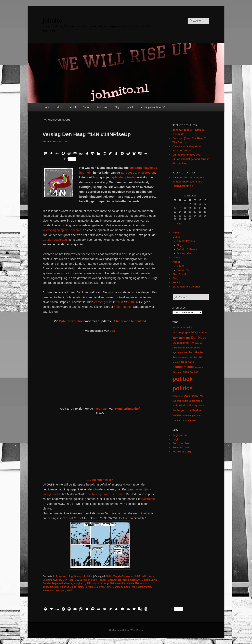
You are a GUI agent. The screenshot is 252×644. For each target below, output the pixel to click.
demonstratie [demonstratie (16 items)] (181, 338)
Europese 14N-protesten (138, 173)
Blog (117, 107)
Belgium (47, 580)
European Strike (88, 580)
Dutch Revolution (71, 321)
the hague (137, 587)
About (86, 107)
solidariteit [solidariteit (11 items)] (179, 405)
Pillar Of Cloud (68, 587)
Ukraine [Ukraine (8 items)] (196, 410)
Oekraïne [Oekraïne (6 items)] (177, 372)
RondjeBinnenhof (127, 409)
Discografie (184, 253)
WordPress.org (182, 452)
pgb (57, 587)
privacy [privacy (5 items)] (176, 396)
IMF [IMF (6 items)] (186, 353)
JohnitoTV (183, 270)
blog (70, 576)
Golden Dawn (149, 580)
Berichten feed (181, 443)
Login (176, 439)
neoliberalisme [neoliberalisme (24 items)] (183, 367)
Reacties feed (181, 447)
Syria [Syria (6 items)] (201, 405)
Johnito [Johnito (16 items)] (194, 352)
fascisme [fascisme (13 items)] (183, 343)
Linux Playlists (186, 241)
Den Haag (68, 580)
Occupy (78, 576)
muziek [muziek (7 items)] (176, 362)
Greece (68, 583)
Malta (113, 583)
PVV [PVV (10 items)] (201, 396)
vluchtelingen (58, 591)
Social (129, 107)
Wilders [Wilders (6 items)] (176, 420)
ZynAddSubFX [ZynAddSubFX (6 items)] (189, 420)
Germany (135, 580)
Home (47, 107)
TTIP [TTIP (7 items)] (189, 410)
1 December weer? (100, 480)
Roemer (100, 587)
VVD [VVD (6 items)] (199, 416)
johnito (52, 21)
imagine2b (79, 583)
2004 (131, 302)
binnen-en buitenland (131, 321)
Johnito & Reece (187, 249)
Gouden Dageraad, (55, 240)
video (46, 591)
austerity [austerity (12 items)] (187, 327)
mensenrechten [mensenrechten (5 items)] (186, 357)
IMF (88, 583)
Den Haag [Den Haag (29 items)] (199, 338)
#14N (108, 576)
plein (81, 587)
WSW (70, 591)
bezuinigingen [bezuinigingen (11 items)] (181, 332)
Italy (94, 583)
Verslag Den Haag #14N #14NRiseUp (87, 134)
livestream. (149, 499)
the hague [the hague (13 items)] (179, 410)
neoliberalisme (126, 583)
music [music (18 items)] (198, 357)
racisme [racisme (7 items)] (177, 401)
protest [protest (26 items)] (186, 395)
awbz (151, 576)
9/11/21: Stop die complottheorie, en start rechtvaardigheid (188, 182)
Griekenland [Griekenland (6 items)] (179, 348)
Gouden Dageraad (53, 583)
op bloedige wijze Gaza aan (106, 494)
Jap (113, 331)
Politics (88, 576)
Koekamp (103, 583)
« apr (179, 223)
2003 (120, 302)
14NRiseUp (141, 576)
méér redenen (123, 307)
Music (60, 107)
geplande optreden (123, 177)
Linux (180, 266)
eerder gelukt (103, 302)
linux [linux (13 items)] (203, 352)
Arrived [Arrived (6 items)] (176, 327)
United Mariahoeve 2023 (187, 155)
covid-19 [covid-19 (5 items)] (203, 333)
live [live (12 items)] (175, 357)
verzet (148, 587)
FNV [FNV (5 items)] (191, 343)
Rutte (109, 587)
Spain (127, 587)
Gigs (180, 245)
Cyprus (57, 580)
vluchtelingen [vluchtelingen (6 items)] (189, 416)
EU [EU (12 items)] (174, 343)
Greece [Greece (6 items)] (198, 343)
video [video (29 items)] (177, 415)
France (103, 580)
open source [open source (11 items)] (190, 372)
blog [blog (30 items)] (194, 332)
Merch (73, 107)
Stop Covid (102, 107)
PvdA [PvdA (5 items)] (195, 396)
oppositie (48, 587)
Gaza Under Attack (118, 580)
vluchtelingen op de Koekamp (62, 230)
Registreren (180, 435)
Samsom (118, 587)
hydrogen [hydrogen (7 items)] (178, 352)
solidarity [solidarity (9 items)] (192, 405)
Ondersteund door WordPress (126, 630)
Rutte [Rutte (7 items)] (185, 401)
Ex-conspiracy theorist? (152, 107)
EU (76, 580)
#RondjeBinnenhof (123, 576)
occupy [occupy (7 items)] (199, 367)
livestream (101, 409)
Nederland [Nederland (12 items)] (188, 362)
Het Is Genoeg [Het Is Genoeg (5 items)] (193, 348)
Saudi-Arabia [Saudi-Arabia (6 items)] (195, 401)
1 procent (61, 576)
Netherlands (142, 583)
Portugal (89, 587)
